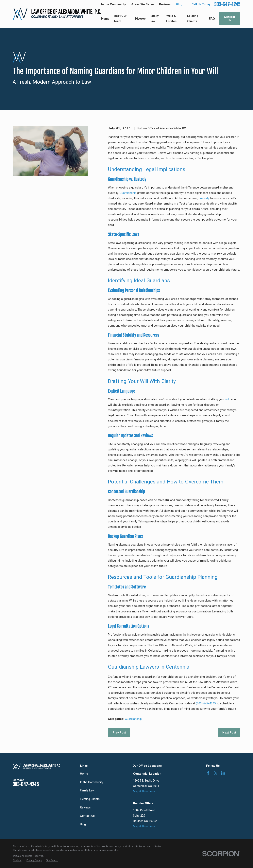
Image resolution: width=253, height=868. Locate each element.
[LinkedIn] (223, 773)
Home (84, 774)
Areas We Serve (143, 4)
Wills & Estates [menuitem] (171, 18)
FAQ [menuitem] (212, 19)
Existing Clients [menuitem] (193, 18)
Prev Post (119, 732)
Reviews (165, 4)
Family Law (87, 790)
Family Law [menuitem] (154, 18)
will (227, 399)
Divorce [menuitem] (140, 19)
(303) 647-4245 (206, 703)
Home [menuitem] (105, 19)
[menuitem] (17, 860)
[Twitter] (216, 773)
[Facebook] (208, 773)
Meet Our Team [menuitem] (120, 18)
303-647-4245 (227, 4)
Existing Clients (90, 799)
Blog (179, 4)
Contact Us (229, 19)
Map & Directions (144, 791)
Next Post (229, 732)
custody (204, 198)
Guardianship (128, 193)
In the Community (114, 4)
